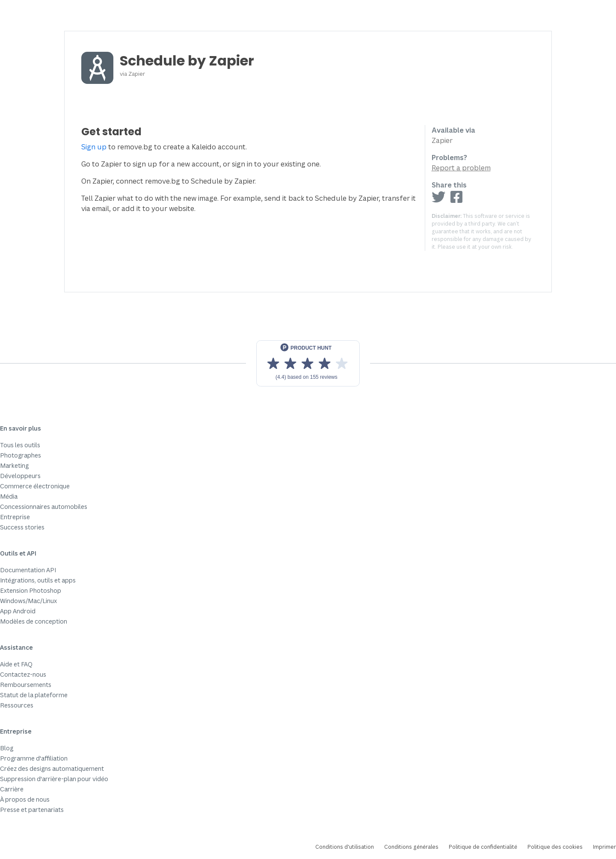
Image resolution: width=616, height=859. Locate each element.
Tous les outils (20, 445)
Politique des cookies (555, 847)
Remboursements (26, 685)
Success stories (22, 527)
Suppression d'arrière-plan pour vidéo (54, 779)
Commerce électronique (35, 486)
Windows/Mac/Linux (28, 601)
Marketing (14, 465)
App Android (18, 611)
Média (9, 496)
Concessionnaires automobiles (44, 507)
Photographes (21, 455)
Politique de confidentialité (483, 847)
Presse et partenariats (32, 810)
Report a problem (461, 168)
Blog (7, 748)
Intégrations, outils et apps (38, 580)
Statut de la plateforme (34, 695)
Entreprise (15, 517)
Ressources (17, 705)
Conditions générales (411, 847)
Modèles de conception (34, 621)
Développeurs (20, 476)
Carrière (12, 789)
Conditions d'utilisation (345, 847)
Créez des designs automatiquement (52, 768)
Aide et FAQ (16, 664)
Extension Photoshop (31, 590)
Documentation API (28, 570)
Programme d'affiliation (34, 758)
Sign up (94, 147)
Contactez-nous (23, 674)
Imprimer (604, 847)
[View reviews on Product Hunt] (308, 363)
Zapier (137, 74)
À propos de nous (25, 799)
